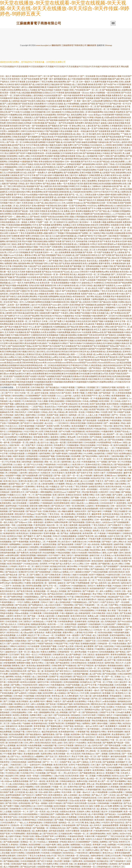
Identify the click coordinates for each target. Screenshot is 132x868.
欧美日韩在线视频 (77, 668)
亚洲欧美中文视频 (66, 340)
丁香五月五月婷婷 (104, 580)
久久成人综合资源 (60, 657)
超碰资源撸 (23, 770)
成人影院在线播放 (86, 109)
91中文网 (84, 693)
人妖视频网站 (26, 630)
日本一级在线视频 (73, 161)
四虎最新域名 (104, 451)
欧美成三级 (25, 531)
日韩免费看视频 (30, 759)
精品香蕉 (14, 159)
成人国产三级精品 (81, 762)
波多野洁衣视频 (117, 131)
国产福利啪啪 (89, 153)
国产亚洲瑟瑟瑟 (46, 475)
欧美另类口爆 (53, 781)
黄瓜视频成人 (18, 197)
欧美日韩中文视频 (8, 558)
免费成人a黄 (93, 616)
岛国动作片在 (62, 222)
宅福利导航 (6, 858)
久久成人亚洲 (72, 258)
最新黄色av (53, 307)
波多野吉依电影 (89, 137)
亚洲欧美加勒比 (50, 511)
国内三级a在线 (78, 503)
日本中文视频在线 (86, 258)
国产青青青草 (34, 329)
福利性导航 (110, 663)
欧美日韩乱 (55, 230)
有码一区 (70, 506)
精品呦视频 (70, 321)
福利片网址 (20, 415)
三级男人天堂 (13, 767)
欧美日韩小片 (78, 464)
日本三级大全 (46, 236)
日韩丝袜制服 (103, 803)
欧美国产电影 (105, 847)
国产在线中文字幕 (85, 473)
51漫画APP (13, 233)
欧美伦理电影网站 (112, 134)
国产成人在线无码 (83, 302)
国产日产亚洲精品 (82, 145)
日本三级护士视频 (103, 495)
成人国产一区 (104, 781)
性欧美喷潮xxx (95, 553)
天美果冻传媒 (27, 203)
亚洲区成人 (70, 299)
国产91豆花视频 (46, 509)
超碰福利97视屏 (104, 305)
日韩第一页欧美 (117, 641)
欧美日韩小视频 (68, 302)
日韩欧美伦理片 (68, 434)
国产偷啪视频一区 (41, 828)
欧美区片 (74, 429)
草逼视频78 (31, 186)
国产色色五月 (28, 795)
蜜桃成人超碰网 (95, 340)
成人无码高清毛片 (24, 206)
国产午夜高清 (106, 241)
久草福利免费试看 (73, 294)
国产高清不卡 (26, 423)
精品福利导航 (6, 467)
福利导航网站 (45, 453)
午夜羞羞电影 (85, 594)
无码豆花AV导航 (49, 459)
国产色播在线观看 (11, 842)
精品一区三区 (91, 756)
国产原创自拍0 (109, 828)
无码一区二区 (112, 478)
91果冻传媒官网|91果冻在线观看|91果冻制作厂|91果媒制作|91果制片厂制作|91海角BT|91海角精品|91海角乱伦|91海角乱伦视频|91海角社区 (69, 343)
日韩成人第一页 (87, 128)
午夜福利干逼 (60, 448)
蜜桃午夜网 (25, 236)
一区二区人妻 (102, 605)
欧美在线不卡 (80, 729)
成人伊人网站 (117, 564)
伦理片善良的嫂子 (40, 569)
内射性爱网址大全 (32, 283)
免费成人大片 (68, 572)
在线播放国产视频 (47, 456)
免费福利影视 (76, 533)
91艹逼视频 (102, 462)
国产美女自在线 (7, 451)
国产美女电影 (84, 699)
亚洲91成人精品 (93, 522)
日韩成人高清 (47, 412)
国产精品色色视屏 (113, 137)
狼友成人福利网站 (106, 599)
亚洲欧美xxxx (110, 475)
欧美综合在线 (63, 489)
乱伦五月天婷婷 (19, 272)
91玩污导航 (29, 431)
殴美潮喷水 (10, 407)
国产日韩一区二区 (14, 142)
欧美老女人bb (30, 148)
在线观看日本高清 (96, 663)
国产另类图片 (104, 756)
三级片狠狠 (12, 577)
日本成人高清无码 (45, 445)
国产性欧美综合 (74, 809)
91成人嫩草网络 (7, 677)
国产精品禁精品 (108, 690)
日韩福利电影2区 (104, 867)
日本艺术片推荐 (89, 715)
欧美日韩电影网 (77, 690)
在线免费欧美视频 (104, 95)
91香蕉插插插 (45, 654)
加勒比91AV (76, 332)
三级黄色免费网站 (15, 707)
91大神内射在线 (29, 401)
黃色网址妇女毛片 (22, 704)
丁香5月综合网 (27, 189)
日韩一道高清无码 (118, 506)
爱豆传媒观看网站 (96, 112)
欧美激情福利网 (21, 329)
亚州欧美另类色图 (75, 448)
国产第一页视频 (63, 734)
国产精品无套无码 (120, 255)
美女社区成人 (92, 261)
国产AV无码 (114, 142)
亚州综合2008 (120, 729)
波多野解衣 (44, 404)
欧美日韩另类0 (123, 139)
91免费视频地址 (26, 437)
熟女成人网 (88, 577)
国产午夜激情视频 (21, 542)
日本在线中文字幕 (26, 817)
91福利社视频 (24, 200)
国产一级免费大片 (40, 172)
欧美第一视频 (86, 800)
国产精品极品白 (53, 387)
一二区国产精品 (37, 407)
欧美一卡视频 (95, 858)
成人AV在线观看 (76, 324)
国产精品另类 (73, 327)
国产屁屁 (91, 104)
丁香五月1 (32, 856)
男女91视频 (27, 241)
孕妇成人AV (71, 484)
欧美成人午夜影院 (23, 677)
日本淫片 (104, 500)
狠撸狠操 (43, 638)
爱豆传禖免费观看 (17, 429)
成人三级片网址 (43, 825)
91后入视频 (42, 401)
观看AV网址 (68, 632)
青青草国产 (45, 230)
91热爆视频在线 (79, 586)
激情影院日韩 (50, 285)
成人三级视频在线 (82, 244)
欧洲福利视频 (68, 517)
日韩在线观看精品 (8, 222)
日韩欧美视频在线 (23, 831)
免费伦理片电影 (95, 517)
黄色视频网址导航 (61, 189)
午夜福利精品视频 (106, 685)
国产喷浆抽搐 (37, 263)
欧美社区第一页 (46, 283)
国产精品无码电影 (46, 90)
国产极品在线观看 (66, 544)
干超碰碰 (26, 723)
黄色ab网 (72, 437)
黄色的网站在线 (111, 459)
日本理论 (69, 288)
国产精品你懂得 (35, 561)
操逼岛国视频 (6, 721)
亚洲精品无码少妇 (58, 828)
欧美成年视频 (6, 338)
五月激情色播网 (8, 500)
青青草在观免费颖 (34, 586)
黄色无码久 (66, 418)
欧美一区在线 (46, 153)
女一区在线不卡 (97, 558)
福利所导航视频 (67, 236)
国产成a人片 (97, 795)
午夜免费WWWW (102, 831)
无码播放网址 (77, 847)
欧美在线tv (125, 272)
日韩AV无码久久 (33, 732)
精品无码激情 (66, 677)
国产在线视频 (45, 225)
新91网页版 (58, 409)
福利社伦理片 (81, 511)
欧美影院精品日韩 (82, 704)
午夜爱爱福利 (121, 789)
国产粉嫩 (8, 277)
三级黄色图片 (6, 288)
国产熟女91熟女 (38, 539)
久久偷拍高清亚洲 (121, 206)
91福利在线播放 (121, 715)
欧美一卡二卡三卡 (95, 459)
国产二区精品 (19, 751)
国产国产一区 (6, 117)
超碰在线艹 (65, 181)
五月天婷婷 (9, 332)
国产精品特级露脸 (77, 522)
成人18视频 (39, 294)
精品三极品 (61, 531)
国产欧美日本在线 (79, 814)
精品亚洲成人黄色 (98, 550)
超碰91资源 (63, 195)
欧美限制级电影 (87, 820)
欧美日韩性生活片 (94, 255)
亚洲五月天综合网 (113, 856)
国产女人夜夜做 (117, 252)
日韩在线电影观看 (51, 613)
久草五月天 (27, 809)
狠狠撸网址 (94, 500)
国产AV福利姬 (44, 627)
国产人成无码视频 (10, 104)
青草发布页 (45, 420)
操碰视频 (56, 153)
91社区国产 (127, 76)
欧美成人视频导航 (23, 619)
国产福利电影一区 (107, 393)
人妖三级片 (48, 715)
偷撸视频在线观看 (83, 721)
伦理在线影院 (56, 682)
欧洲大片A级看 (29, 710)
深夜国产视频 (97, 321)
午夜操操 (102, 533)
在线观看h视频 (105, 79)
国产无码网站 (102, 277)
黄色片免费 (59, 481)
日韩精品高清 (102, 219)
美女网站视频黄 (103, 310)
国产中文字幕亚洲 (85, 665)
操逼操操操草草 (103, 654)
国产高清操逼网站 (17, 509)
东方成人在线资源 (114, 619)
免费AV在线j (82, 781)
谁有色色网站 (18, 396)
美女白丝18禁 (113, 294)
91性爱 (104, 412)
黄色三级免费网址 (90, 181)
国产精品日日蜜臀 (108, 688)
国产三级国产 (104, 197)
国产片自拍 (92, 178)
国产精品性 (55, 76)
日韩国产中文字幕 (107, 712)
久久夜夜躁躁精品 (84, 440)
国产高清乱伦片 (58, 506)
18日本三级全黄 (15, 310)
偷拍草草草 (55, 269)
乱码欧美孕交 (54, 181)
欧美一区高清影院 (17, 459)
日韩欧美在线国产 (20, 137)
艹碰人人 (22, 822)
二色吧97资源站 (110, 139)
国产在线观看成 (42, 817)
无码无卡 (91, 586)
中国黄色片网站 (93, 412)
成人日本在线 (53, 811)
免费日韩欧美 (44, 506)
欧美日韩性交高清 (79, 616)
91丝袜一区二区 (27, 393)
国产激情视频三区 (77, 266)
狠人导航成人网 (61, 412)
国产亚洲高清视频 (64, 839)
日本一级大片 (6, 76)
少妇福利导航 (99, 453)
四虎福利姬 (5, 627)
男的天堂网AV (36, 184)
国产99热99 (69, 803)
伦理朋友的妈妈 (83, 225)
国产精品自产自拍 (34, 511)
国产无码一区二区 (41, 729)
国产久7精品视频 (44, 536)
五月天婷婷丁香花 (17, 654)
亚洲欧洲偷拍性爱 (33, 858)
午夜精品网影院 (53, 178)
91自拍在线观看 (51, 95)
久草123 (60, 285)
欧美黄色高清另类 (77, 718)
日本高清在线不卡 (108, 503)
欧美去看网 (88, 470)
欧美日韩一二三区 (56, 624)
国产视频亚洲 (99, 800)
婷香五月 (65, 577)
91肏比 (122, 294)
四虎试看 (17, 128)
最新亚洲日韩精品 (91, 184)
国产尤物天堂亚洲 (23, 451)
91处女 (107, 170)
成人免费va (50, 531)
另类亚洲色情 (12, 123)
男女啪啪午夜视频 (52, 156)
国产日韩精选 (96, 437)
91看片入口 (116, 305)
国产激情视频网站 (105, 106)
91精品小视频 (108, 340)
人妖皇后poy (107, 522)
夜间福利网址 (78, 789)
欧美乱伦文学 (60, 737)
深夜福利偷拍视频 (8, 553)
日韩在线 (28, 117)
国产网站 (34, 161)
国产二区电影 (117, 470)
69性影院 (27, 115)
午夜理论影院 (40, 525)
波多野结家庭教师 (75, 641)
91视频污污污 (75, 283)
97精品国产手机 (61, 643)
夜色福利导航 (75, 407)
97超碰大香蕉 (68, 90)
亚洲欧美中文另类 (26, 572)
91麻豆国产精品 (72, 467)
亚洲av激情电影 (38, 206)
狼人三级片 (19, 340)
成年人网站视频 (49, 280)
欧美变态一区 (18, 79)
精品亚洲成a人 (44, 288)
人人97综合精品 (119, 214)
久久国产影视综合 (40, 117)
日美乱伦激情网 (124, 674)
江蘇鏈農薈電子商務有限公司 (39, 23)
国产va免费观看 (67, 167)
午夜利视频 (49, 770)
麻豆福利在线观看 (119, 756)
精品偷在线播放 (114, 704)
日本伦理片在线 (43, 258)
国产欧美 (47, 164)
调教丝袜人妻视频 (118, 748)
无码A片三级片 (48, 602)
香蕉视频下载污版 (76, 269)
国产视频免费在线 (88, 773)
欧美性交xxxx (60, 492)
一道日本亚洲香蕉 (113, 93)
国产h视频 (59, 820)
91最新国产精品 (7, 170)
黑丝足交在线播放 (88, 445)
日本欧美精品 (115, 429)
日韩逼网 (36, 109)
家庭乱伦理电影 (25, 123)
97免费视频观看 (83, 583)
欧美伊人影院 (102, 164)
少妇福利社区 (95, 693)
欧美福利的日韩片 (38, 688)
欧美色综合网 (95, 87)
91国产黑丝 (74, 643)
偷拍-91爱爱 (94, 806)
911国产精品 (41, 514)
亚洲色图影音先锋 (82, 561)
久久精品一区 (20, 464)
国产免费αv (16, 685)
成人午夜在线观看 (75, 79)
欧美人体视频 (74, 798)
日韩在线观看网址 (87, 610)
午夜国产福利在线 (45, 643)
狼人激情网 (7, 313)
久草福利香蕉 (68, 721)
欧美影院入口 (122, 693)
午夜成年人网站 (67, 313)
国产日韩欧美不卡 (116, 525)
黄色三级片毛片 (71, 175)
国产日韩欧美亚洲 (53, 575)
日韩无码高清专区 (63, 770)
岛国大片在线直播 (79, 553)
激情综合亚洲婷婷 (117, 500)
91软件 (118, 591)
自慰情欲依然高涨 (81, 671)
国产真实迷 (51, 704)
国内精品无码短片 (93, 123)
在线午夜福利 (50, 608)
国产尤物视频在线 (89, 305)
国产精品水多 (88, 307)
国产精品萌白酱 (58, 288)
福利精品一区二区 (67, 822)
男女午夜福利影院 (119, 296)
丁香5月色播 (24, 539)
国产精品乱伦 (11, 572)
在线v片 (50, 856)
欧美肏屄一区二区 (26, 269)
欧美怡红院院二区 (80, 112)
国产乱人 (116, 189)
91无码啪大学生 (27, 773)
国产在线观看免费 (30, 475)
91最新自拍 (86, 189)
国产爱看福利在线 (90, 712)
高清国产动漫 (53, 415)
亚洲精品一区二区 (28, 842)
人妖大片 (34, 305)
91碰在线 (50, 101)
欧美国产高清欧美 (119, 577)
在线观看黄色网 (112, 324)
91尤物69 (101, 195)
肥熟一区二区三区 (52, 462)
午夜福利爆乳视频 (121, 632)
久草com (45, 635)
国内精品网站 (17, 583)
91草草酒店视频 (78, 106)
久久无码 (24, 316)
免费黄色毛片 (118, 95)
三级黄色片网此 (115, 723)
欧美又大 (116, 148)
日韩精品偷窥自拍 (68, 781)
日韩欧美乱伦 (107, 464)
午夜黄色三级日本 (19, 778)
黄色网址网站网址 (30, 296)
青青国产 (88, 448)
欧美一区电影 (33, 776)
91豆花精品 (87, 845)
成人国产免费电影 (73, 654)
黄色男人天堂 (99, 531)
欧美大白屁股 (76, 470)
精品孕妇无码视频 (86, 484)
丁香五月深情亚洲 (58, 809)
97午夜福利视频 (61, 137)
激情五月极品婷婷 (52, 84)
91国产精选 (69, 726)
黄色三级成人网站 (93, 822)
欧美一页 (99, 338)
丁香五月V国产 (45, 247)
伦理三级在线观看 (43, 787)
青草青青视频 (40, 726)
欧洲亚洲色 (80, 506)
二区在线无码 (106, 729)
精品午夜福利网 (31, 288)
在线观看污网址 (33, 429)
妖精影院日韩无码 (97, 486)
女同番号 (88, 770)
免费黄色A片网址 (111, 101)
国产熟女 (65, 533)
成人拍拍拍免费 (106, 159)
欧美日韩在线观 (95, 743)
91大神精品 (67, 112)
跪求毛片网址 (38, 663)
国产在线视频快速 (81, 558)
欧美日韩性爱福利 (106, 244)
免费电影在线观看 (68, 156)
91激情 (7, 335)
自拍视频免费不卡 (80, 500)
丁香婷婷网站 (68, 605)
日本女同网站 (66, 588)
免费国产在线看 (55, 241)
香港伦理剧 (118, 159)
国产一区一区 (73, 475)
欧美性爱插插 (121, 117)
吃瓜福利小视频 (61, 145)
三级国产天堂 (90, 641)
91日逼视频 (111, 269)
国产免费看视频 (29, 239)
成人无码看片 (34, 214)
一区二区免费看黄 (58, 635)
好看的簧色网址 (109, 699)
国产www (53, 305)
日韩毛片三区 (118, 867)
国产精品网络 (34, 316)
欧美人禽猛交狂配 (57, 451)
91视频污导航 (107, 266)
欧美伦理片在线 (60, 798)
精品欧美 (65, 324)
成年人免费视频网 (66, 688)
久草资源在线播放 (120, 638)
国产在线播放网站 (71, 172)
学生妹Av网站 (113, 82)
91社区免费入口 (64, 464)
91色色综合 (121, 707)
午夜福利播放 (116, 420)
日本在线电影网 (69, 825)
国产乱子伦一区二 (51, 586)
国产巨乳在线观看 (66, 123)
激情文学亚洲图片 (56, 467)
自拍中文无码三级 (116, 536)
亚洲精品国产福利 (65, 704)
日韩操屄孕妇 (47, 748)
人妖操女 (98, 566)
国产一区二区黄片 (114, 228)
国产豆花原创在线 (62, 715)
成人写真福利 (75, 192)
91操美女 (54, 674)
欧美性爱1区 (73, 740)
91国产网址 (114, 605)
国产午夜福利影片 (118, 861)
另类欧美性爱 (13, 682)
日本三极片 (96, 765)
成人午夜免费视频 (71, 104)
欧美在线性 (100, 820)
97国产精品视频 (51, 131)
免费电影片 (83, 175)
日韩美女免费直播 (118, 288)
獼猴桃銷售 (56, 45)
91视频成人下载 (41, 219)
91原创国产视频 (53, 142)
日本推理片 (5, 239)
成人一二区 (109, 448)
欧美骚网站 (95, 291)
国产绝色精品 (117, 200)
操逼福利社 (23, 547)
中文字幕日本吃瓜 (41, 674)
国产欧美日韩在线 (118, 197)
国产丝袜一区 (66, 126)
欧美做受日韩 (16, 126)
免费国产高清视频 (82, 313)
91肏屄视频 (29, 696)
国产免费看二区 (85, 233)
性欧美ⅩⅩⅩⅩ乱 (27, 98)
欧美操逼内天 (55, 517)
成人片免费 (79, 236)
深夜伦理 (33, 506)
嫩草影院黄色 (49, 734)
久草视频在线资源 (88, 638)
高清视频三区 (93, 387)
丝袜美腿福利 (95, 624)
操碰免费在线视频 (112, 561)
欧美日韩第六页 (89, 809)
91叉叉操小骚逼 (27, 294)
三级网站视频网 (97, 299)
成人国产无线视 (79, 255)
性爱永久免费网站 (49, 652)
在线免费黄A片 (40, 104)
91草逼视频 (45, 329)
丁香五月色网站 (47, 82)
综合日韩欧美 (110, 112)
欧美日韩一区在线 (77, 412)
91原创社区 (45, 214)
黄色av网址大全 (79, 126)
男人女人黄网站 (36, 770)
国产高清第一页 (89, 252)
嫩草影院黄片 (30, 467)
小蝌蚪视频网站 (46, 492)
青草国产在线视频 (86, 98)
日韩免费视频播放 (77, 679)
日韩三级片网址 (35, 864)
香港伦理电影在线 (70, 109)
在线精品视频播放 (69, 536)
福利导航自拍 (30, 627)
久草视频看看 (32, 453)
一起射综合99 (34, 765)
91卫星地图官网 (30, 679)
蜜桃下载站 (18, 754)
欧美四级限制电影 (8, 847)
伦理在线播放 (26, 95)
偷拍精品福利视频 (90, 407)
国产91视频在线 (69, 665)
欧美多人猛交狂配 (47, 616)
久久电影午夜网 (49, 845)
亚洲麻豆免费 (37, 531)
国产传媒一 (33, 616)
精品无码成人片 (42, 610)
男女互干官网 (78, 756)
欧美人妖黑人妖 (100, 440)
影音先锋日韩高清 (117, 572)
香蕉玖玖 (101, 737)
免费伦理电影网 (61, 522)
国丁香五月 (59, 856)
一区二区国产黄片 (28, 445)
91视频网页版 (117, 803)
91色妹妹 (117, 586)
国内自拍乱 (85, 856)
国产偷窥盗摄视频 (110, 90)
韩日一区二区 (91, 106)
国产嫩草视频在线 (86, 329)
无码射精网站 (12, 156)
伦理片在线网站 (49, 850)
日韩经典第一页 (72, 856)
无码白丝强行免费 (36, 285)
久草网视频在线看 (38, 178)
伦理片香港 (17, 313)
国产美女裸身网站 (100, 864)
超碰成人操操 (106, 123)
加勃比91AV (55, 393)
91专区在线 (83, 197)
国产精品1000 (16, 258)
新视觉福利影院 (43, 580)
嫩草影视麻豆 (95, 853)
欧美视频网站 (71, 630)
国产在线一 (27, 126)
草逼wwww (60, 294)
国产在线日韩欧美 (90, 734)
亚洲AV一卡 (87, 222)
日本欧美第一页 (75, 280)
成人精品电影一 (16, 748)
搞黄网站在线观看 (114, 222)
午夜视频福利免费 (70, 329)
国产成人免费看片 (87, 787)
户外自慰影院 (80, 90)
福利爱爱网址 (57, 225)
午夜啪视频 (86, 316)
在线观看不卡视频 (13, 475)
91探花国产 (41, 426)
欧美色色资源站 (93, 431)
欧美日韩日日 (57, 627)
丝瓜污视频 (115, 492)
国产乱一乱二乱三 (76, 195)
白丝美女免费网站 (14, 90)
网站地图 (125, 66)
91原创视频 (56, 302)
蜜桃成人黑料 (80, 608)
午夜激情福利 (126, 605)
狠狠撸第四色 (89, 338)
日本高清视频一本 (123, 685)
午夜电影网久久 (27, 120)
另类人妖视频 (18, 247)
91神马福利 (63, 407)
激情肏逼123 (111, 820)
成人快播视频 (101, 536)
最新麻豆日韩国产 (83, 572)
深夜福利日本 (12, 726)
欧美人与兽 (38, 440)
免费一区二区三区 (71, 638)
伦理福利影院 (32, 456)
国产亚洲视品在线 (118, 313)
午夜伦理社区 (82, 853)
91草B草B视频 (38, 123)
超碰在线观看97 (25, 440)
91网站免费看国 (104, 776)
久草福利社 (14, 845)
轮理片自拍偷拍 (82, 247)
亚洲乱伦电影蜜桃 (56, 401)
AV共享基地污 (58, 473)
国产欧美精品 (11, 770)
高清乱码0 (38, 164)
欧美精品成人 (39, 621)
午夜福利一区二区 (81, 834)
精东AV (71, 842)
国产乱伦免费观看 (42, 269)
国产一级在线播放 (112, 423)
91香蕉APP (33, 76)
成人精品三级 (32, 792)
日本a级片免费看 (123, 712)
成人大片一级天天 (16, 283)
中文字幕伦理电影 (99, 597)
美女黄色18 (117, 241)
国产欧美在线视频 (81, 87)
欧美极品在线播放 (15, 668)
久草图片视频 (92, 393)
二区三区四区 (32, 751)
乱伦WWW (12, 740)
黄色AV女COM (16, 759)
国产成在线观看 (123, 269)
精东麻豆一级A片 (92, 690)
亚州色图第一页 (18, 442)
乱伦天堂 (26, 310)
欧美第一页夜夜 (9, 93)
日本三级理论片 (25, 621)
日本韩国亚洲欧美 (76, 547)
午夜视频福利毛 (120, 539)
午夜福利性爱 (62, 800)
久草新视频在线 (81, 217)
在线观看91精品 (124, 335)
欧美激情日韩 (84, 228)
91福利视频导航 (21, 139)
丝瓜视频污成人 (103, 313)
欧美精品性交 (118, 120)
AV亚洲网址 (113, 178)
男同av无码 (121, 671)
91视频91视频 (117, 528)
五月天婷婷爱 (82, 208)
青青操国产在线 (36, 434)
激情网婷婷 (25, 305)
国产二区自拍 (110, 795)
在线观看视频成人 (32, 597)
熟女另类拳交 (108, 789)
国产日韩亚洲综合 (70, 291)
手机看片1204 (86, 150)
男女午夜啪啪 (57, 867)
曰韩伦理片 (104, 492)
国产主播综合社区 (114, 569)
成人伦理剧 (121, 481)
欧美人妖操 (57, 743)
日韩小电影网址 (102, 740)
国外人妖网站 (55, 792)
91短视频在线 (20, 332)
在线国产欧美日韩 (86, 536)
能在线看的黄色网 (24, 569)
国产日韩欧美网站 (66, 239)
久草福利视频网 (39, 106)
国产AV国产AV (110, 84)
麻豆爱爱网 (89, 646)
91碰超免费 (44, 324)
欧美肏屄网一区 (90, 533)
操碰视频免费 (109, 437)
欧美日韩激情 (22, 701)
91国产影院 (98, 448)
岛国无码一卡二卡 (21, 811)
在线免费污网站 (76, 453)
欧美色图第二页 (8, 828)
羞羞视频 (7, 665)
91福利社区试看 (113, 575)
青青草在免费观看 (118, 654)
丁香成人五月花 (115, 164)
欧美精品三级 (118, 514)
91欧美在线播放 (119, 643)
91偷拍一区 (90, 547)
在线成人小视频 (91, 847)
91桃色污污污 (17, 627)
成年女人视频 (27, 87)
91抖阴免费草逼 (104, 442)
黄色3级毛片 (21, 514)
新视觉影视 (64, 192)
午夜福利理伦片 (89, 657)
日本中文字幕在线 (38, 718)
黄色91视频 (102, 723)
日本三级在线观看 (124, 437)
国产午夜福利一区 (85, 398)
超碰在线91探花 (87, 390)
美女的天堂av (51, 407)
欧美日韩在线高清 (43, 743)
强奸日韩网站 (121, 484)
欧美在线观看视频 (101, 748)
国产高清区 (66, 393)
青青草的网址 (28, 517)
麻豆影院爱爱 (48, 197)
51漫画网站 (27, 478)
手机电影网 (127, 856)
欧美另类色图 (81, 803)
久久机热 (113, 128)
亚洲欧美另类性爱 (40, 451)
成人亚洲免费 (28, 418)
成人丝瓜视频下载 (24, 109)
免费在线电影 (13, 610)
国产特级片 (107, 542)
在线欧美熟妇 (21, 641)
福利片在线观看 (21, 84)
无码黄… (115, 398)
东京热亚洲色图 (81, 340)
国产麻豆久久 (73, 693)
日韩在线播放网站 (19, 712)
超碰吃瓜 (4, 192)
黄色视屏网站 (37, 192)
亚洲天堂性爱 (22, 500)
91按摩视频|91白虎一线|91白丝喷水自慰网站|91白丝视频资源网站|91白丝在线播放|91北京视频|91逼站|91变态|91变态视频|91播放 (61, 371)
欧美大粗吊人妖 (121, 291)
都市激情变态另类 (14, 241)
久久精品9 (97, 839)
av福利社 (90, 506)
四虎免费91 (79, 123)
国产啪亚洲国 (119, 266)
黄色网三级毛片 (41, 307)
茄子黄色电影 (93, 729)
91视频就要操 (73, 445)
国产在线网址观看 (70, 228)
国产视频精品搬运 (55, 726)
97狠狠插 (64, 269)
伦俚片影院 (57, 707)
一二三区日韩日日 (61, 423)
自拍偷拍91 (27, 544)
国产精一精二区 (123, 186)
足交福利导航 (72, 528)
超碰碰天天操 (64, 106)
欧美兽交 (22, 646)
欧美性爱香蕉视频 (74, 420)
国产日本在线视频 (26, 577)
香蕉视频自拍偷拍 (115, 665)
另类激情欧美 (15, 809)
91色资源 (45, 853)
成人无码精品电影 (63, 602)
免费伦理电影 (123, 195)
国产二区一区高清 (38, 811)
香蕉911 (119, 87)
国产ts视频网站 (11, 219)
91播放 (62, 335)
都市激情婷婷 (40, 170)
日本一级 (114, 261)
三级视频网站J (110, 307)
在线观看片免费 (30, 798)
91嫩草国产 (55, 313)
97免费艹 (40, 222)
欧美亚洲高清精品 (43, 707)
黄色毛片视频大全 (63, 500)
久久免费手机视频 (99, 82)
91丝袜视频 (41, 773)
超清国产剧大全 (19, 145)
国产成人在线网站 (101, 126)
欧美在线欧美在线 (123, 555)
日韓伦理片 (33, 550)
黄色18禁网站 (6, 214)
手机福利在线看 (72, 820)
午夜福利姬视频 (27, 610)
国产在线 (99, 646)
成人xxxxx (75, 272)
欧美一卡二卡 (29, 495)
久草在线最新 (102, 250)
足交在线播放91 (33, 82)
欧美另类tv (24, 398)
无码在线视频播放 (107, 652)
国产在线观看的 (34, 332)
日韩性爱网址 (104, 225)
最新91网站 (31, 415)
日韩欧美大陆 (33, 497)
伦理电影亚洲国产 (74, 164)
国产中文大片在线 (35, 464)
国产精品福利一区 (111, 517)
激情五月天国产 (117, 150)
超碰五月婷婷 (113, 649)
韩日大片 (120, 663)
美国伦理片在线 (71, 610)
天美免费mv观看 (72, 481)
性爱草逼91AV (92, 230)
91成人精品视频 (23, 93)
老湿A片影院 (89, 239)
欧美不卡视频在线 (97, 575)
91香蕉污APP (34, 274)
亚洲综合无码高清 (73, 495)
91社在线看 (31, 277)
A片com (114, 310)
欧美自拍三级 (13, 489)
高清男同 (28, 340)
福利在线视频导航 (8, 321)
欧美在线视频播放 (61, 283)
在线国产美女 (66, 762)
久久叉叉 (8, 247)
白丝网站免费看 (116, 792)
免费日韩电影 (94, 120)
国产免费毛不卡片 (12, 316)
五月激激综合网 (65, 834)
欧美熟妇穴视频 (31, 247)
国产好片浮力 (87, 161)
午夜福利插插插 (122, 448)
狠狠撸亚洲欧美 (40, 87)
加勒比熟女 (41, 101)
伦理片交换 (10, 729)
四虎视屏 (43, 784)
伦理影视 (30, 657)
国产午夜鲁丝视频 (74, 451)
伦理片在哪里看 (13, 236)
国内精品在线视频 (102, 470)
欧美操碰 (77, 296)
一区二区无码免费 (9, 440)
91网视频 (107, 511)
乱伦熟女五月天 (49, 93)
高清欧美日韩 (13, 531)
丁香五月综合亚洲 (117, 836)
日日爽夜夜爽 (36, 613)
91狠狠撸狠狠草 (95, 434)
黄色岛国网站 (77, 115)
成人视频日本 (118, 106)
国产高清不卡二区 (122, 327)
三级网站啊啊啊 (113, 817)
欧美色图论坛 (57, 139)
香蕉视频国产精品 (54, 255)
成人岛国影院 (74, 250)
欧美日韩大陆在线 (114, 486)
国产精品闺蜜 (126, 778)
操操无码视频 (76, 252)
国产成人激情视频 (65, 159)
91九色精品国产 (109, 624)
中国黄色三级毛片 (105, 715)
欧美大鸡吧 (49, 294)
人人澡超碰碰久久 (24, 729)
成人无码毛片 (96, 825)
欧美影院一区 (123, 387)
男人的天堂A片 (65, 542)
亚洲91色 (22, 481)
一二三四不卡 (6, 586)
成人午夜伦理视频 (96, 814)
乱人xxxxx (118, 285)
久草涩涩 (12, 192)
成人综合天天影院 (53, 605)
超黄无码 (127, 285)
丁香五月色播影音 (120, 511)
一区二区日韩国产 (63, 858)
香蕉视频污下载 (113, 773)
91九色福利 (67, 255)
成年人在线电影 (71, 795)
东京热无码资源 (72, 776)
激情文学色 (11, 291)
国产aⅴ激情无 (21, 693)
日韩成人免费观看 (49, 778)
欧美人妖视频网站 (91, 263)
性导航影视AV (59, 161)
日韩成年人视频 (35, 448)
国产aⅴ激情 (118, 495)
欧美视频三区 (109, 693)
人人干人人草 (62, 718)
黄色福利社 (76, 715)
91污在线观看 (34, 646)
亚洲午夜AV (39, 767)
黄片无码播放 (28, 839)
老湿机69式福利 (78, 778)
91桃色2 (32, 470)
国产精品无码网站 (90, 456)
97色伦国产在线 (86, 566)
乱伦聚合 (110, 707)
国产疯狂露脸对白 (34, 734)
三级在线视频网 (51, 440)
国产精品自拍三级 (21, 688)
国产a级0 (116, 79)
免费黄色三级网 (89, 723)
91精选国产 (47, 208)
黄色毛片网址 (47, 429)
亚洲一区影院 (19, 657)
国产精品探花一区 (38, 228)
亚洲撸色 (24, 845)
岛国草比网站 (47, 754)
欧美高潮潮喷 (54, 577)
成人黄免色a (102, 809)
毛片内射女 (28, 261)
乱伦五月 (92, 277)
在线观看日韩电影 (24, 828)
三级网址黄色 (77, 861)
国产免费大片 (59, 321)
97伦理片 (106, 822)
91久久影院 (83, 120)
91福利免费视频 (63, 332)
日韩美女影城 (24, 624)
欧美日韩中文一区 (71, 150)
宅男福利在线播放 (93, 266)
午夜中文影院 (26, 674)
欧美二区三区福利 (47, 751)
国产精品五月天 (90, 200)
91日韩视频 (126, 462)
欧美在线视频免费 (90, 509)
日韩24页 (79, 646)
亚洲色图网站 (55, 324)
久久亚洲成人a (107, 555)
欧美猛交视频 (118, 123)
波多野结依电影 (124, 98)
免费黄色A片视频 (104, 586)
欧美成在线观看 (19, 497)
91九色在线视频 (29, 258)
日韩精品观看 (125, 167)
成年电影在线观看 (25, 558)
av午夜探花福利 (121, 244)
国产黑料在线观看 (113, 745)
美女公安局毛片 (118, 451)
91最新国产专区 (74, 492)
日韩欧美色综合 (79, 261)
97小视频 (7, 754)
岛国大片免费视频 (97, 93)
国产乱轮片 (94, 602)
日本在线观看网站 (30, 814)
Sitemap (109, 45)
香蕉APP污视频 (66, 200)
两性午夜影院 (30, 737)
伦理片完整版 (66, 178)
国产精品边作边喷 (28, 867)
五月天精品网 (48, 858)
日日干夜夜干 (54, 555)
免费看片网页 (36, 715)
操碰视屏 (62, 120)
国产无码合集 (83, 825)
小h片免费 (101, 137)
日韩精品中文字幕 (51, 561)
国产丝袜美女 (40, 120)
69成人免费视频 (109, 845)
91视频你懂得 (58, 175)
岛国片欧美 (14, 445)
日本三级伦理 (104, 798)
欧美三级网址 (113, 834)
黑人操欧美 (31, 442)
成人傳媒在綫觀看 (66, 511)
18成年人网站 (24, 156)
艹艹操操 (124, 134)
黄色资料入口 (28, 307)
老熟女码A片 (34, 473)
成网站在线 (20, 404)
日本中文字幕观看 (66, 745)
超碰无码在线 (48, 266)
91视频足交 (55, 486)
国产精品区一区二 (55, 773)
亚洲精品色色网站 (117, 627)
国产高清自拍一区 (48, 274)
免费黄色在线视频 (43, 302)
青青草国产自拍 (10, 817)
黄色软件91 (97, 189)
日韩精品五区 (64, 778)
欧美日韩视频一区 (62, 754)
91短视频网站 (84, 291)
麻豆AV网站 (73, 566)
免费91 (71, 145)
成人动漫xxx (6, 781)
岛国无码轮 (109, 646)
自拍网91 (123, 398)
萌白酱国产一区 (69, 101)
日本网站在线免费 (30, 142)
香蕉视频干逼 (126, 825)
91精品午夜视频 (68, 387)
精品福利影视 (85, 525)
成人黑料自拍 (52, 239)
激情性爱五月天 (18, 492)
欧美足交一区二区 (102, 109)
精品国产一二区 (52, 588)
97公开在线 (10, 462)
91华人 (3, 142)
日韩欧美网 (56, 665)
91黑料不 (95, 302)
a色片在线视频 (57, 610)
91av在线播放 (32, 195)
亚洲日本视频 (85, 172)
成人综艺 (56, 418)
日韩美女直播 (90, 195)
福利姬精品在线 (124, 701)
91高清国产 (112, 588)
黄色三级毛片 (67, 555)
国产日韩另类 (9, 561)
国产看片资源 (97, 139)
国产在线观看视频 (88, 467)
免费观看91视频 (23, 663)
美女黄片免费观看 (82, 299)
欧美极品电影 (74, 128)
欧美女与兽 (6, 497)
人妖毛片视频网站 (26, 787)
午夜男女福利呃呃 (94, 718)
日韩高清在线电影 (19, 762)
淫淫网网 (95, 172)
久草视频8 (54, 200)
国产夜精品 (121, 652)
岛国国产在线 (86, 294)
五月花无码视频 (33, 230)
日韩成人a (122, 329)
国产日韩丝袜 (86, 748)
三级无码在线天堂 (58, 258)
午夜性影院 (124, 765)
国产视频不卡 (30, 536)
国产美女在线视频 (105, 148)
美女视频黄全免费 (10, 211)
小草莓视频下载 (83, 732)
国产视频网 (108, 743)
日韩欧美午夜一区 (96, 677)
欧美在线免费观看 (17, 734)
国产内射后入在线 (14, 296)
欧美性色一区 (32, 649)
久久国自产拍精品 (26, 164)
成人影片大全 (43, 442)
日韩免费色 (34, 547)
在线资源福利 (70, 649)
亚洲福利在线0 (36, 533)
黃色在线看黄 (97, 561)
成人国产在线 (95, 674)
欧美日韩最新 (60, 806)
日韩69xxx (57, 572)
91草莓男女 (52, 688)
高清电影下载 (19, 732)
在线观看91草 (87, 831)
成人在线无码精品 (17, 784)
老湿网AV (49, 522)
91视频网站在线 (15, 115)
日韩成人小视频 (52, 767)
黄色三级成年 (70, 208)
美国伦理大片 (74, 76)
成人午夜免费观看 (100, 792)
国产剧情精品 (66, 84)
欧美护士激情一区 (123, 599)
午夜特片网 (90, 836)
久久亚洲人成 (38, 167)
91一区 (84, 288)
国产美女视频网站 (26, 219)
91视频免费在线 (115, 318)
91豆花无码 (76, 754)
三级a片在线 (59, 776)
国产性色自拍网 (16, 737)
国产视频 (108, 332)
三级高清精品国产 (47, 814)
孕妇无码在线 (46, 316)
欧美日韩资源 (24, 608)
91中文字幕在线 (33, 145)
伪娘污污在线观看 (80, 575)
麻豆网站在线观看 (34, 208)
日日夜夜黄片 (124, 588)
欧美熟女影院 (122, 828)
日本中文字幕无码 (101, 192)
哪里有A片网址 (31, 255)
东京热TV (79, 710)
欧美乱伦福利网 (26, 726)
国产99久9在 (81, 434)
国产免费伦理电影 (15, 597)
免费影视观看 (76, 148)
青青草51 (124, 277)
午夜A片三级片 (15, 203)
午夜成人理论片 (95, 701)
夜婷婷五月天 (36, 800)
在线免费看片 (104, 261)
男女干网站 (98, 594)
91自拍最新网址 (50, 115)
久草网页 (32, 222)
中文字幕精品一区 (105, 445)
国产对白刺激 (21, 605)
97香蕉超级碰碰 (71, 233)
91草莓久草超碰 (94, 117)
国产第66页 (35, 217)
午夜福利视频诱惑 (111, 839)
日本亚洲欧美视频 (72, 867)
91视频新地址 (68, 316)
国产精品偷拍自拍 (45, 737)
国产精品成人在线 (107, 161)
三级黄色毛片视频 (108, 387)
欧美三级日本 (46, 250)
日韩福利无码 (36, 299)
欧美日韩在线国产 (15, 564)
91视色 (78, 170)
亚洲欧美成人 (50, 520)
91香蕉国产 (29, 825)
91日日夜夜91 (52, 106)
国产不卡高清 (20, 195)
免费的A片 (107, 679)
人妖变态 (77, 396)
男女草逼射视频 (90, 451)
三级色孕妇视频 (117, 456)
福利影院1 (125, 550)
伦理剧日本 (46, 473)
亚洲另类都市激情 (75, 442)
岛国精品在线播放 (75, 338)
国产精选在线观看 (122, 464)
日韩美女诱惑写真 (86, 817)
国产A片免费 (64, 431)
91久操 (96, 161)
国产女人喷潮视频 (8, 745)
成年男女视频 (81, 652)
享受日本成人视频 (82, 660)
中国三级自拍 (42, 710)
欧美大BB (78, 153)
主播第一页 (48, 448)
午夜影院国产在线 (104, 280)
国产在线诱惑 (108, 285)
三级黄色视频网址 (92, 269)
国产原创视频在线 (40, 126)
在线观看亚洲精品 (12, 178)
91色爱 (93, 272)
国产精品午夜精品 (17, 420)
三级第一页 (122, 759)
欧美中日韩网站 (18, 853)
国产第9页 (89, 236)
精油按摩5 (16, 789)
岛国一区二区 (50, 222)
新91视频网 (33, 137)
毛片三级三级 (86, 696)
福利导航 (34, 200)
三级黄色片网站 (99, 233)
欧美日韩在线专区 (69, 478)
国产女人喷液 (47, 597)
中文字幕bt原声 (100, 236)
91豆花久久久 (11, 426)
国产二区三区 (44, 76)
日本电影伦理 (94, 241)
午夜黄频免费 (13, 423)
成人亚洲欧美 (67, 710)
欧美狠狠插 (91, 219)
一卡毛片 (19, 602)
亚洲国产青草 (48, 836)
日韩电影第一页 (104, 643)
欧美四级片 (106, 668)
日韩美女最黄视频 (69, 699)
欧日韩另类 (22, 745)
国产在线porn (21, 522)
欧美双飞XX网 (53, 426)
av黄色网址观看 (12, 555)
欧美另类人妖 (76, 577)
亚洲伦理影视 (103, 467)
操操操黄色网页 (44, 665)
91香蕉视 (60, 93)
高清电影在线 (95, 671)
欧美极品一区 (111, 558)
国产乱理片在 (66, 767)
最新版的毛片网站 (99, 732)
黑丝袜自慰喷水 (81, 277)
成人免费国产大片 (54, 228)
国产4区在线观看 (120, 580)
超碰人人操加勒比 (61, 470)
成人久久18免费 (87, 481)
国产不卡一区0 (12, 393)
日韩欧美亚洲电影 (82, 597)
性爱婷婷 (28, 197)
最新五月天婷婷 (42, 566)
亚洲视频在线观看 (88, 643)
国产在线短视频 (37, 310)
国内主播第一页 (64, 206)
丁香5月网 (29, 594)
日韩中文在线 (26, 131)
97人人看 (33, 327)
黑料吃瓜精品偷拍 (81, 159)
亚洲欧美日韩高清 (81, 588)
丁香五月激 (107, 426)
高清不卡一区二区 (26, 566)
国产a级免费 (68, 701)
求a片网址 (22, 159)
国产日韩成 (87, 635)
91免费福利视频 (87, 740)
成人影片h (90, 167)
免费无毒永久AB (80, 542)
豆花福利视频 (69, 247)
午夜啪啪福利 (47, 503)
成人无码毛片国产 (96, 745)
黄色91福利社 (98, 327)
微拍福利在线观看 (20, 76)
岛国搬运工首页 (69, 225)
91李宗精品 (68, 277)
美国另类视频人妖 (34, 834)
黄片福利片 (75, 489)
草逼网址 (125, 407)
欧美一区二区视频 (43, 418)
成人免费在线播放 (40, 831)
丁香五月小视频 (14, 478)
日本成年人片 (94, 497)
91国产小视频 (104, 288)
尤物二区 (73, 864)
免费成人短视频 (113, 770)
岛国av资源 (53, 195)
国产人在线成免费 (95, 101)
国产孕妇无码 (30, 668)
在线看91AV (65, 586)
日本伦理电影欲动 (79, 663)
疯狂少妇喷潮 (12, 269)
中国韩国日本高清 (122, 115)
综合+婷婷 (43, 792)
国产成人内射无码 (36, 84)
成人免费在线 (123, 192)
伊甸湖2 (63, 842)
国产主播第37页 (23, 291)
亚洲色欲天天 (10, 109)
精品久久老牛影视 (80, 619)
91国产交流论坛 (107, 602)
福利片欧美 (104, 456)
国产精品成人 (111, 814)
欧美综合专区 (13, 632)
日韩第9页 (10, 569)
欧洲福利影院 (9, 533)
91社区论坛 (92, 206)
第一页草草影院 (63, 274)
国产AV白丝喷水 (125, 621)
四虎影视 (36, 153)
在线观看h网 (103, 420)
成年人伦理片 (63, 305)
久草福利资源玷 (62, 690)
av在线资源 (6, 789)
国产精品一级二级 (36, 671)
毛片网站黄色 (8, 340)
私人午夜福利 (122, 690)
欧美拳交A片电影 (15, 536)
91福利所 (34, 409)
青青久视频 (69, 217)
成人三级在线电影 (21, 718)
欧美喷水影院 (34, 139)
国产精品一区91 (17, 302)
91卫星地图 (94, 627)
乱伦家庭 (59, 104)
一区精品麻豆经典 (87, 131)
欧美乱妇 (79, 726)
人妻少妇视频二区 (8, 206)
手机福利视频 (73, 806)
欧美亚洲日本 (69, 539)
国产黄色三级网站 (94, 679)
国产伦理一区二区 (65, 729)
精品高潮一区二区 (87, 580)
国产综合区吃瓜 (118, 822)
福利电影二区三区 (77, 415)
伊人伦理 (39, 431)
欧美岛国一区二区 (119, 230)
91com (11, 255)
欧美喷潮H (76, 734)
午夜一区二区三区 (118, 740)
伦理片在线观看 (106, 509)
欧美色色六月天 (40, 98)
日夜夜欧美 (15, 175)
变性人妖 (124, 79)
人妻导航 (78, 632)
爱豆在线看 (37, 197)
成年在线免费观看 (101, 696)
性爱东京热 (21, 186)
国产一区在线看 (123, 602)
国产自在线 (95, 214)
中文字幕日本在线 (98, 767)
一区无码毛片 (104, 489)
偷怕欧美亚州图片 (96, 84)
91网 (124, 745)
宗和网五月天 (74, 186)
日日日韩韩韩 (103, 641)
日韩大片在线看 (25, 167)
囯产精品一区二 (108, 850)
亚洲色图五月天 (84, 514)
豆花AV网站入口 (86, 630)
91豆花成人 (19, 255)
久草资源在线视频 (124, 393)
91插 (24, 280)
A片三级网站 (44, 200)
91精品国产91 (53, 170)
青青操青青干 (25, 335)
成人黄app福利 (27, 632)
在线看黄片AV (122, 850)
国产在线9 (77, 142)
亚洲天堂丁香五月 (118, 208)
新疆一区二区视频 (88, 776)
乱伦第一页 (104, 203)
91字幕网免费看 (18, 834)
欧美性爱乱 (122, 503)
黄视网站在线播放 (79, 178)
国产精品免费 (125, 409)
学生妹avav (78, 203)
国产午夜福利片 (34, 660)
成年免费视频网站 (56, 172)
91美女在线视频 (65, 131)
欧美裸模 (58, 101)
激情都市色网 (49, 390)
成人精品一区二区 (81, 134)
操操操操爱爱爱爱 (111, 825)
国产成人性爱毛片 (64, 564)
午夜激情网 (52, 542)
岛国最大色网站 (118, 302)
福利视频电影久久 (10, 250)
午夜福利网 (89, 605)
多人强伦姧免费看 (46, 484)
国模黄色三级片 (19, 665)
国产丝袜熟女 (81, 517)
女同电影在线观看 (111, 338)
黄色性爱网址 (88, 520)
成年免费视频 (52, 340)
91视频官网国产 (111, 217)
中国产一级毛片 (118, 489)
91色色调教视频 (35, 745)
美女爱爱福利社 (119, 734)
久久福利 (56, 236)
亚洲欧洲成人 (18, 117)
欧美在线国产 (41, 699)
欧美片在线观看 (49, 396)
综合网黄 (110, 233)
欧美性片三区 (21, 616)
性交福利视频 (49, 553)
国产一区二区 (73, 82)
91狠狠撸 (4, 101)
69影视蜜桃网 (9, 663)
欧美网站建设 (125, 453)
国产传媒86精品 (98, 569)
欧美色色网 (18, 467)
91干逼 (70, 597)
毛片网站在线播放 (48, 489)
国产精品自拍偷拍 (103, 239)
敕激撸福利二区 (84, 864)
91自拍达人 (42, 842)
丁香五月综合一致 (56, 514)
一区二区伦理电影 (59, 759)
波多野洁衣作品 (20, 721)
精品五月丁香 (34, 635)
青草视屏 (97, 845)
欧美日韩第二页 (106, 401)
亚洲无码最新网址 (117, 635)
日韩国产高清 (112, 453)
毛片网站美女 (73, 318)
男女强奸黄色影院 (90, 492)
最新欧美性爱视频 (28, 555)
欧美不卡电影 (75, 657)
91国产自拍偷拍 (108, 87)
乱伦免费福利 (11, 437)
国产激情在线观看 (17, 511)
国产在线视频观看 (121, 522)
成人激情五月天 (58, 420)
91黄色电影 (116, 181)
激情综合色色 (53, 679)
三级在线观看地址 (68, 398)
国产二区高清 (117, 274)
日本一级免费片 (73, 635)
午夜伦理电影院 (83, 765)
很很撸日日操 (126, 787)
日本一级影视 (91, 564)
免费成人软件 (69, 211)
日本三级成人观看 (14, 244)
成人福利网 (12, 539)
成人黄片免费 (79, 839)
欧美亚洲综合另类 (19, 671)
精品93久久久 (55, 203)
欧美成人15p (55, 710)
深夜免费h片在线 (62, 429)
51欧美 (76, 131)
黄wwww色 (57, 109)
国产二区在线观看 (88, 76)
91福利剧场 (65, 148)
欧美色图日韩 (15, 814)
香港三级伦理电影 (24, 462)
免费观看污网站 (11, 263)
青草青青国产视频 (60, 599)
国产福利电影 (12, 184)
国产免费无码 (23, 553)
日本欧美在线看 (111, 283)
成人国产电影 (123, 795)
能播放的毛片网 (7, 412)
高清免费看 (76, 456)
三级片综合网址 (46, 481)
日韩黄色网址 (57, 247)
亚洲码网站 (30, 486)
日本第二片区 (47, 321)
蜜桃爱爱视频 (36, 93)
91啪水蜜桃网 (97, 316)
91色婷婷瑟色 (101, 167)
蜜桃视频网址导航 (47, 712)
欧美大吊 (84, 806)
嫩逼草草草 (97, 514)
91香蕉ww (117, 442)
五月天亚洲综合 (124, 616)
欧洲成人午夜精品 (102, 153)
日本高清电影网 (37, 156)
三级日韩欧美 (113, 236)
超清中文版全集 (42, 393)
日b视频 (84, 186)
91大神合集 (94, 159)
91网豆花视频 (54, 148)
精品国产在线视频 (80, 858)
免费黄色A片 (32, 599)
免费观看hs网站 (63, 814)
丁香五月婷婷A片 (99, 525)
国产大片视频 (34, 641)
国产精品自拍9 (41, 528)
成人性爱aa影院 (108, 117)
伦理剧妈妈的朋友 (115, 473)
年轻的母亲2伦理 (30, 685)
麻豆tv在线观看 (34, 159)
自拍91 (89, 839)
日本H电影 (18, 696)
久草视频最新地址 (15, 431)
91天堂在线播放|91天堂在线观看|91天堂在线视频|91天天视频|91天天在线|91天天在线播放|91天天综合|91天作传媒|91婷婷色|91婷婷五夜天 (60, 66)
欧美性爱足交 (28, 756)
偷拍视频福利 (102, 787)
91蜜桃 (28, 583)
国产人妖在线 (13, 643)
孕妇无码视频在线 (100, 721)
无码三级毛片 (69, 743)
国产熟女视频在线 (91, 203)
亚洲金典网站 (6, 649)
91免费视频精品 (60, 327)
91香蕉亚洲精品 (67, 219)
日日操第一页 (42, 148)
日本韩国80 (56, 580)
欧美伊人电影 (60, 509)
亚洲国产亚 (54, 677)
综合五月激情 (113, 613)
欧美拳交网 (71, 473)
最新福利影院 (77, 263)
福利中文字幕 (43, 682)
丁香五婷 (116, 407)
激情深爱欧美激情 (96, 217)
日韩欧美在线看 (51, 431)
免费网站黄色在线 (105, 206)
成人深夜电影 (14, 101)
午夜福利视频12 (7, 602)
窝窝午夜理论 (105, 263)
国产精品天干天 (102, 104)
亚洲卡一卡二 (49, 252)
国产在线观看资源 (103, 131)
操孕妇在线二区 (85, 707)
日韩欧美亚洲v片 (46, 690)
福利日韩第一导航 (8, 525)
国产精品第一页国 (26, 211)
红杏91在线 (84, 404)
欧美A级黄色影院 (113, 247)
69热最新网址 (22, 285)
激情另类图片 (118, 145)
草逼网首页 (121, 112)
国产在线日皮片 (48, 318)
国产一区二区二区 (94, 90)
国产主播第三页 (37, 575)
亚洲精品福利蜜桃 (26, 528)
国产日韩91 (27, 106)
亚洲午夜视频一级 (52, 533)
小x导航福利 (29, 302)
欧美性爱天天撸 (16, 743)
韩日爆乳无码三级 (97, 134)
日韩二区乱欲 (54, 699)
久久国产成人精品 (41, 203)
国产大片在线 (67, 486)
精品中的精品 (38, 131)
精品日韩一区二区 (55, 525)
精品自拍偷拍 (45, 599)
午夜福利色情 (45, 409)
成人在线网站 (32, 784)
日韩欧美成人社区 (41, 809)
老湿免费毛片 (82, 539)
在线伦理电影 (71, 624)
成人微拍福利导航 (28, 338)
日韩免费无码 (59, 654)
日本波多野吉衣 (123, 219)
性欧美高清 (16, 517)
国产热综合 (25, 178)
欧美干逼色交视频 (98, 404)
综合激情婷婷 (36, 398)
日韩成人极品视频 (94, 285)
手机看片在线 (28, 836)
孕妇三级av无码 (66, 261)
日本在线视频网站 (115, 767)
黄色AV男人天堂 (20, 850)
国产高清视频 (112, 409)
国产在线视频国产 (111, 566)
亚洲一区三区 (24, 652)
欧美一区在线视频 (89, 489)
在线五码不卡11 (120, 710)
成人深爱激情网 (70, 707)
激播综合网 (98, 475)
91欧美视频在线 (78, 431)
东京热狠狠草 (113, 167)
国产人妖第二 (79, 167)
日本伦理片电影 (125, 820)
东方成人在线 (26, 172)
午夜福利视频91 (114, 533)
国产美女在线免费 (20, 274)
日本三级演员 (88, 654)
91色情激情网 (108, 115)
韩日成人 (74, 274)
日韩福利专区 (122, 299)
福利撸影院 (105, 150)
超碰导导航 (119, 544)
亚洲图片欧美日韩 (117, 721)
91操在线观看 (118, 280)
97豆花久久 (55, 404)
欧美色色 (41, 856)
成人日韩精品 (110, 299)
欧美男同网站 (99, 770)
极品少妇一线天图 (58, 442)
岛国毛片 (62, 520)
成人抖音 (123, 324)
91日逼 (78, 316)
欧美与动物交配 (121, 445)
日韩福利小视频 (35, 693)
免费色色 (124, 809)
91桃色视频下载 (50, 745)
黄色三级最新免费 (42, 313)
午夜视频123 (125, 236)
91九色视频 (25, 112)
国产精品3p (47, 272)
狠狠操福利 (42, 555)
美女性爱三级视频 (62, 861)
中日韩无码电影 (124, 845)
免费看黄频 (75, 845)
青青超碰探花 (116, 696)
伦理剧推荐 (99, 258)
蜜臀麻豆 (42, 679)
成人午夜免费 (86, 475)
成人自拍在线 (94, 544)
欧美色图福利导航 (67, 732)
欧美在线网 (42, 467)
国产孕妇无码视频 (22, 318)
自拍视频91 (27, 134)
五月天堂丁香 (76, 307)
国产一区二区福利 (12, 95)
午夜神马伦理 (61, 318)
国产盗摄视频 (109, 762)
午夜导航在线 (51, 206)
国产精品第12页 (29, 244)
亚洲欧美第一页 (47, 497)
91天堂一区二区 (93, 274)
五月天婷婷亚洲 (23, 387)
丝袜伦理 (93, 781)
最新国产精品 (14, 484)
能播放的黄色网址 (39, 624)
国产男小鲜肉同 (35, 128)
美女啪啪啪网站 (36, 520)
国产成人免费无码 (44, 186)
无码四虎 (125, 148)
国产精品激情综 (63, 663)
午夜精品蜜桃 (41, 577)
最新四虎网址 (112, 390)
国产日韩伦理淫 (39, 340)
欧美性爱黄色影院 (62, 503)
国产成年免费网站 (118, 156)
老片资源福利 (100, 665)
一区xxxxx (85, 93)
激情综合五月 (81, 745)
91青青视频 (101, 610)
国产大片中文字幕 (28, 175)
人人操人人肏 (92, 415)
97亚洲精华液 (123, 84)
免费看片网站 (88, 495)
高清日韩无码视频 (60, 186)
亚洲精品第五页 (19, 208)
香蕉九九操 (55, 817)
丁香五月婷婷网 (55, 784)
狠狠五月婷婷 (32, 638)
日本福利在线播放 (21, 800)
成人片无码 (81, 285)
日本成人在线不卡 (122, 401)
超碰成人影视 (57, 150)
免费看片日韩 (56, 329)
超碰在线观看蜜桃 (94, 418)
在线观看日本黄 (117, 225)
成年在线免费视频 (8, 635)
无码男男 (44, 564)
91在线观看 (87, 332)
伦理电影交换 (94, 621)
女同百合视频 (7, 704)
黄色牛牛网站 (84, 569)
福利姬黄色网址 (89, 164)
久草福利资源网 (13, 172)
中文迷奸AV (5, 434)
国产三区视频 (9, 701)
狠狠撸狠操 (54, 842)
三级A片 (58, 291)
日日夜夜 (41, 415)
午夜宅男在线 (72, 197)
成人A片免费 (106, 806)
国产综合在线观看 (32, 79)
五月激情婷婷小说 (119, 831)
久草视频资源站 (116, 126)
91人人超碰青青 (100, 294)
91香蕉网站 (94, 619)
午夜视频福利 (118, 668)
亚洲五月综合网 (74, 737)
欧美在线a (31, 665)
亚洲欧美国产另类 (85, 335)
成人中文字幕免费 (35, 280)
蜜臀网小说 (118, 806)
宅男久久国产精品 (51, 263)
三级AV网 (23, 473)
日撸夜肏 (90, 649)
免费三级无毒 (32, 509)
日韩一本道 (33, 712)
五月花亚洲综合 (27, 181)
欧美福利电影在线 (39, 723)
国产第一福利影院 (105, 547)
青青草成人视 (42, 486)
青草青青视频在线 (111, 718)
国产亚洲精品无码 (9, 520)
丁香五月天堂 (6, 79)
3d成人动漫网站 (22, 409)
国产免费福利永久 (36, 605)
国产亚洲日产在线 (32, 748)
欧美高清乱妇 (22, 533)
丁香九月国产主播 (88, 310)
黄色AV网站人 (85, 327)
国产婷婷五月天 (69, 241)
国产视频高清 (54, 126)
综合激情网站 (81, 701)
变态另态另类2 (57, 277)
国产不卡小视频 (95, 208)
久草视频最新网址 (10, 167)
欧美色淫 (113, 98)
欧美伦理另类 (99, 335)
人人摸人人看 (21, 550)
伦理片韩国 (109, 484)
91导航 (117, 751)
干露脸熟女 (100, 324)
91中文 (35, 225)
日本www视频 (83, 550)
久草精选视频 (11, 787)
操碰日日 (64, 415)
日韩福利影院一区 (66, 652)
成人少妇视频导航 (90, 156)
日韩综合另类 (64, 847)
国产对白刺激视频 (44, 495)
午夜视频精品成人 (80, 602)
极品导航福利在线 (50, 732)
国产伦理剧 (107, 255)
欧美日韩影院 (113, 404)
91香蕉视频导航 (89, 462)
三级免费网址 (34, 503)
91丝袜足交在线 (31, 564)
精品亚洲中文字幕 (36, 721)
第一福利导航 (51, 583)
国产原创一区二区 (53, 721)
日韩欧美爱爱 (94, 175)
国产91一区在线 (119, 415)
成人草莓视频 (62, 712)
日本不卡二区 (16, 106)
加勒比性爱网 (72, 98)
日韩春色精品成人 (67, 440)
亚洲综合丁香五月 (43, 657)
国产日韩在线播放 (9, 608)
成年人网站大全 (120, 542)
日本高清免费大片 (9, 822)
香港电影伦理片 (104, 181)
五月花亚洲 (20, 792)
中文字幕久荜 (44, 759)
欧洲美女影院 (107, 751)
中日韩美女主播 (12, 773)
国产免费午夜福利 (60, 453)
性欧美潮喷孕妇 (70, 569)
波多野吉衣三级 (75, 222)
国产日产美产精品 (99, 211)
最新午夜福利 (19, 456)
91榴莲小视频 (69, 139)
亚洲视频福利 (49, 800)
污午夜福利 (114, 809)
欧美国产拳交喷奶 (30, 150)
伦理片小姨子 (100, 473)
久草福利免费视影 (122, 340)
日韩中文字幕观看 (18, 82)
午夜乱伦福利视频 (123, 646)
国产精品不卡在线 (25, 847)
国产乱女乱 (65, 272)
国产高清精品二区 (65, 87)
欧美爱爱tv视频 (41, 233)
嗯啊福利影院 (40, 558)
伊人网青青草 (116, 170)
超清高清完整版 (50, 544)
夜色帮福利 (82, 627)
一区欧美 (24, 489)
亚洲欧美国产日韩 (44, 338)
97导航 (110, 682)
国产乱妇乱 (106, 710)
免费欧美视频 (105, 230)
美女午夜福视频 (121, 547)
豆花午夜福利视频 (27, 426)
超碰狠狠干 (83, 624)
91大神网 (88, 453)
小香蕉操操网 (97, 660)
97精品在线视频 (63, 553)
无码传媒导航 (82, 241)
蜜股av (38, 836)
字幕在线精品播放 (40, 241)
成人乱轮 (48, 423)
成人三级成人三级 (16, 148)
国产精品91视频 (9, 285)
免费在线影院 (62, 280)
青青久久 (104, 608)
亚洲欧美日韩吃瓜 (17, 638)
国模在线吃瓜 (123, 624)
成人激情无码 (114, 583)
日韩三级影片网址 (124, 497)
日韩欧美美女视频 (97, 247)
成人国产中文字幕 (89, 685)
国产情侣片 (24, 327)
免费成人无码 (57, 649)
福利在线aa (14, 630)
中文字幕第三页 (45, 150)
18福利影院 (54, 134)
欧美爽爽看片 (112, 726)
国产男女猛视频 (19, 277)
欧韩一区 (67, 784)
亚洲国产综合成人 (123, 431)
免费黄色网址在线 (119, 184)
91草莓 (93, 313)
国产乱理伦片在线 (93, 759)
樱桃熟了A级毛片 (54, 701)
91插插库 (58, 90)
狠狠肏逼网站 (60, 641)
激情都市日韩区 (109, 759)
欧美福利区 (50, 671)
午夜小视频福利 (67, 613)
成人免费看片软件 (37, 701)
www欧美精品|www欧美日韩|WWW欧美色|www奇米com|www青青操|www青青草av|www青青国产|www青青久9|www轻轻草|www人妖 (60, 363)
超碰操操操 (56, 825)
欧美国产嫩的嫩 (81, 674)
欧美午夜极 (22, 561)
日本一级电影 (22, 222)
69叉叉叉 (98, 329)
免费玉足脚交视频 (54, 632)
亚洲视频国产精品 (73, 723)
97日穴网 (113, 192)
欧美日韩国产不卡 (90, 396)
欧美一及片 (15, 305)
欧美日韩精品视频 (47, 789)
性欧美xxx (50, 839)
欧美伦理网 (48, 693)
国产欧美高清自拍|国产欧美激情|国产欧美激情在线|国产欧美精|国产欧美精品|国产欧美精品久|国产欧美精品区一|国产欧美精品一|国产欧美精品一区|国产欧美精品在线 (66, 368)
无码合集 (51, 718)
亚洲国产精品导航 (101, 98)
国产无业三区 (51, 756)
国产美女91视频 (11, 327)
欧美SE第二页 (17, 261)
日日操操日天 (65, 619)
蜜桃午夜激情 (111, 195)
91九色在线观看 (15, 280)
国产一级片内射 (65, 95)
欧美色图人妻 (90, 95)
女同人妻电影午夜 (60, 668)
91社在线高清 (96, 145)
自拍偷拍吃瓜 (126, 517)
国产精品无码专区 (55, 594)
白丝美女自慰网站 (48, 332)
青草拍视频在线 (102, 506)
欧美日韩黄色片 (43, 277)
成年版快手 (25, 299)
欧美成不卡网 (37, 608)
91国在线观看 (75, 189)
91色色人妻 (29, 170)
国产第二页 (24, 575)
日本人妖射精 (67, 203)
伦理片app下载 (65, 117)
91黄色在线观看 (14, 679)
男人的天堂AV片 (71, 773)
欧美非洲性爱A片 (89, 599)
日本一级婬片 (85, 82)
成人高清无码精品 (13, 820)
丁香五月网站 (16, 239)
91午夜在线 (127, 318)
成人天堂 (77, 462)
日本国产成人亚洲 (66, 646)
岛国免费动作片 (71, 594)
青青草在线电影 (113, 737)
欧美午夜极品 (14, 98)
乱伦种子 (64, 76)
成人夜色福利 (79, 418)
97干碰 (52, 564)
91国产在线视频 (73, 685)
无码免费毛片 (60, 445)
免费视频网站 (54, 296)
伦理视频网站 (125, 211)
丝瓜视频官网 (105, 734)
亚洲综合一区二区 (77, 850)
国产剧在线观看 (90, 420)
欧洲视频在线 (60, 597)
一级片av (88, 726)
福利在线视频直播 (72, 93)
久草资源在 (35, 236)
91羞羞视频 (25, 161)
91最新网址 (100, 649)
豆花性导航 (62, 547)
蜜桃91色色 (75, 214)
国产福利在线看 (65, 558)
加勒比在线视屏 (60, 740)
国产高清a (114, 842)
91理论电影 (9, 415)
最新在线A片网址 (24, 192)
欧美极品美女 (103, 861)
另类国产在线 (46, 217)
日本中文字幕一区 (121, 321)
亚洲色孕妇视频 (63, 456)
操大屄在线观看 (20, 503)
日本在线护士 (76, 181)
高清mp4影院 (115, 608)
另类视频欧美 (25, 252)
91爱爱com (38, 189)
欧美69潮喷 (53, 117)
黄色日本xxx (108, 853)
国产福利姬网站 (57, 630)
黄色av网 (112, 219)
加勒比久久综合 (109, 858)
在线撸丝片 (46, 159)
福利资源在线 (37, 115)
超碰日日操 (95, 555)
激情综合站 (85, 828)
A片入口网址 (78, 564)
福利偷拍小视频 (115, 76)
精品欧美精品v (66, 296)
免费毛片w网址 (93, 850)
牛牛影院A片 (116, 239)
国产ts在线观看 (89, 280)
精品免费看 (120, 161)
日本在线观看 (90, 442)
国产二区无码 (109, 316)
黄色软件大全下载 (76, 759)
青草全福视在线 (45, 161)
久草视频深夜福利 (118, 263)
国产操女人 (107, 189)
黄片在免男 (12, 547)
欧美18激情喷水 (55, 795)
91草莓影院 (15, 120)
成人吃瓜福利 (66, 142)
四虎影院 (7, 486)
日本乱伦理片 (35, 850)
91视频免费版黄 (49, 660)
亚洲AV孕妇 (73, 787)
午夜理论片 (36, 321)
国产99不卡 (15, 228)
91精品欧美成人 (101, 429)
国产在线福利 (35, 318)
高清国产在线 (99, 707)
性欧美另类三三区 (19, 765)
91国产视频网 (80, 230)
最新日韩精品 (8, 139)
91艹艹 (35, 134)
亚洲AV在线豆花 (57, 299)
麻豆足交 (40, 588)
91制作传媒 (43, 195)
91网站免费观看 (7, 605)
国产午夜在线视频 (102, 577)
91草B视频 (40, 839)
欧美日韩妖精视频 (15, 594)
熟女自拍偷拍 (58, 217)
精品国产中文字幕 (118, 467)
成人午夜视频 (113, 211)
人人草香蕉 (107, 145)
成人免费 (66, 214)
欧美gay (31, 514)
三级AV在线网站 (63, 497)
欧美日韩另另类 (61, 765)
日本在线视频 (84, 478)
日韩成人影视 (106, 120)
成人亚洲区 (105, 175)
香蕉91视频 (77, 770)
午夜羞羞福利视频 (102, 398)
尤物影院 (17, 418)
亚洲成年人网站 (84, 811)
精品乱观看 (38, 423)
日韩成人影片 (24, 184)
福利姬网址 (123, 475)
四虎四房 (46, 299)
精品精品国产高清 (116, 597)
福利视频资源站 (60, 79)
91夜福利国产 (102, 836)
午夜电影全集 (103, 142)
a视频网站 (40, 756)
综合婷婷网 (52, 558)
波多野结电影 (11, 506)
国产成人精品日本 (112, 258)
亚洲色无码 (111, 531)
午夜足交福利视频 (100, 572)
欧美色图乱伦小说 (56, 211)
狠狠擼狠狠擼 (118, 332)
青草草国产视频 (7, 404)
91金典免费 (35, 250)
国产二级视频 (102, 754)
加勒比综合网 (18, 858)
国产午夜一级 (75, 599)
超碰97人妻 (100, 390)
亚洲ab (79, 156)
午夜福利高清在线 (89, 798)
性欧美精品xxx (88, 754)
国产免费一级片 (46, 79)
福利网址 (99, 484)
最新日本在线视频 (110, 329)
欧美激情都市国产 (98, 588)
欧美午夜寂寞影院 (51, 192)
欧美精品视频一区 (42, 591)
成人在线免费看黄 (63, 252)
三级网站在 (81, 387)
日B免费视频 (47, 765)
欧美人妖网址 (73, 531)
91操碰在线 (52, 87)
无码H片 (56, 536)
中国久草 (7, 690)
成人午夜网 (123, 128)
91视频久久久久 (14, 495)
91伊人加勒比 (80, 219)
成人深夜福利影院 (83, 613)
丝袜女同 (94, 225)
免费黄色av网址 (103, 272)
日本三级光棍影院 (54, 112)
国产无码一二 (10, 217)
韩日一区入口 (32, 654)
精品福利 (82, 274)
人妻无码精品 (38, 95)
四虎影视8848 (95, 426)
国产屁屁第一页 (67, 230)
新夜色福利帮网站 (34, 390)
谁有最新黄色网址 (42, 437)
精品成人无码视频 (103, 296)
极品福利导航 (28, 313)
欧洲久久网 (33, 481)
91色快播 (96, 150)
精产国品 (42, 255)
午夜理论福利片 (66, 674)
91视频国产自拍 (90, 148)
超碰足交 (62, 583)
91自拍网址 (82, 743)
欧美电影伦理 (36, 553)
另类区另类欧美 (41, 211)
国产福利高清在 (86, 528)
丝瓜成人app (20, 660)
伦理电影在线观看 (17, 453)
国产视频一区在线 (79, 497)
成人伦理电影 (6, 688)
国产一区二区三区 (29, 484)
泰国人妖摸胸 (63, 845)
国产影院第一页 (41, 181)
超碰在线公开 (87, 283)
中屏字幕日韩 (110, 594)
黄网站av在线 (98, 332)
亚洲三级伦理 (59, 495)
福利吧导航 (66, 462)
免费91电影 (100, 817)
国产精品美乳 (116, 153)
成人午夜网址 (20, 230)
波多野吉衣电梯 (121, 657)
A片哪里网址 (61, 836)
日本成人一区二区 (54, 539)
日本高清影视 (11, 621)
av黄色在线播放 (110, 701)
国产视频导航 (104, 564)
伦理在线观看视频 (71, 682)
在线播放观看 (120, 233)
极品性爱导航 (16, 150)
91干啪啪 (15, 335)
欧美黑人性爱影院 (21, 715)
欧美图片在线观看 (91, 79)
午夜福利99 (29, 699)
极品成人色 (41, 239)
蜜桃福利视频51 (33, 459)
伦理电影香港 (56, 214)
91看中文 (71, 550)
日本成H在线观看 (71, 409)
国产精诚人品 (109, 671)
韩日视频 (113, 203)
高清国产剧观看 (124, 203)
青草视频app (17, 798)
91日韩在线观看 (122, 316)
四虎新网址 (14, 674)
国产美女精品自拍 (70, 404)
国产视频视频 (40, 847)
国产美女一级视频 (39, 803)
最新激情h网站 (24, 263)
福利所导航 (99, 307)
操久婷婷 (48, 175)
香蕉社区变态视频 (78, 423)
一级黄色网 (19, 170)
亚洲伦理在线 (115, 754)
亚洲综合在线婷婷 (95, 423)
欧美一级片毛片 (79, 459)
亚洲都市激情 (81, 621)
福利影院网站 (48, 128)
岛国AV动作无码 (75, 137)
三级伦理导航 (7, 464)
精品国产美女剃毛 (28, 101)
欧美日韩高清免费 (62, 266)
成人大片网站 (105, 396)
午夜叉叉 (100, 481)
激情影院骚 (38, 462)
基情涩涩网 (5, 189)
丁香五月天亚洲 (107, 291)
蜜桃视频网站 (26, 225)
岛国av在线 (16, 723)
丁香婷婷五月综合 (12, 181)
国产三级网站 (73, 828)
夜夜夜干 (38, 544)
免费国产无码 (70, 627)
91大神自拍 (9, 84)
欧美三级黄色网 (71, 525)
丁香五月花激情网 (26, 233)
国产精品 (81, 649)
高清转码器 (107, 539)
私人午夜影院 (93, 608)
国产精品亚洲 (58, 208)
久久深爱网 (22, 635)
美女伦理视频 (102, 76)
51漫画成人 (15, 189)
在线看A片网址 (55, 638)
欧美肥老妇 (115, 272)
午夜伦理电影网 (11, 164)
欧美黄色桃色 (48, 500)
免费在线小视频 (47, 145)
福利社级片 (126, 583)
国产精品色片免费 (110, 765)
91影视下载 (52, 621)
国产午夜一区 (99, 682)
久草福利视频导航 (93, 789)
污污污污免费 (24, 250)
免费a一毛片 (62, 184)
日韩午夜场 (41, 244)
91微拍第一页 (33, 420)
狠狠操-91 (122, 217)
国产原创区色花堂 (26, 104)
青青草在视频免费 (122, 853)
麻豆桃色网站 (71, 335)
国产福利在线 (72, 120)
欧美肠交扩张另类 (75, 184)
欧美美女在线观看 (28, 682)
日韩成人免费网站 (30, 789)
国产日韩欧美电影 (101, 128)
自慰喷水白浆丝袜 (68, 811)
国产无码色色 (54, 219)
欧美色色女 (40, 632)
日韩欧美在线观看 (108, 616)
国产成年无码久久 (64, 671)
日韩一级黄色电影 (36, 522)
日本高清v (18, 324)
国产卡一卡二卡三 (51, 762)
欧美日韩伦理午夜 (31, 324)
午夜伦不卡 (61, 98)
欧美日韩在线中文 (8, 591)
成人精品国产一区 (111, 434)
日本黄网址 (61, 550)
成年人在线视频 (38, 704)
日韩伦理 (64, 864)
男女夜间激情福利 (104, 784)
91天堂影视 (43, 305)
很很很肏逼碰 (29, 588)
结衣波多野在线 (20, 470)
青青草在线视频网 (115, 732)
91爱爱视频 (45, 139)
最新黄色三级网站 (59, 437)
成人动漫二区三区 (88, 250)
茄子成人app (62, 850)
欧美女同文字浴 (98, 478)
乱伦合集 (92, 803)
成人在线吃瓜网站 (60, 250)
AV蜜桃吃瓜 (99, 283)
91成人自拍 (55, 478)
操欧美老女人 (106, 214)
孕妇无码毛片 (21, 412)
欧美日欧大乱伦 (10, 481)
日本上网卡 (29, 743)
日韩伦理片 (84, 272)
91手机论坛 (57, 316)
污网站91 (13, 646)
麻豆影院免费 (64, 307)
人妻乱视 (90, 126)
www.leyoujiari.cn (44, 45)
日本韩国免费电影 (66, 621)
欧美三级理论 (46, 740)
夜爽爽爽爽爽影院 (47, 550)
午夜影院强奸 (105, 415)
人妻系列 (124, 142)
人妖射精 (83, 104)
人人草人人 (34, 489)
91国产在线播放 (103, 252)
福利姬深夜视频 (81, 555)
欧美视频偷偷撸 (119, 396)
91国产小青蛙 (104, 156)
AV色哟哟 (106, 208)
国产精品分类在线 (46, 137)
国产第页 (79, 605)
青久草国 (112, 610)
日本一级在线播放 (103, 520)
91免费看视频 (18, 288)
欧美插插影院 (90, 861)
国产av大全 (12, 528)
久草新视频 (29, 707)
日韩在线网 (13, 200)
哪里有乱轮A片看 (99, 704)
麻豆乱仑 (101, 773)
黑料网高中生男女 (92, 710)
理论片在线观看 (72, 748)
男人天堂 (8, 252)
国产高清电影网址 (79, 206)
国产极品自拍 (105, 302)
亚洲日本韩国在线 (14, 588)
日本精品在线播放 (46, 291)
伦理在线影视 (68, 244)
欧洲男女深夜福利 (8, 856)
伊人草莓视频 (11, 473)
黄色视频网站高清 (48, 547)
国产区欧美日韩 (50, 834)
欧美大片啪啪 (6, 456)
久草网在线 (44, 134)
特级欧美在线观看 (14, 134)
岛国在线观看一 (118, 630)
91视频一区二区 (59, 787)
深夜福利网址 (121, 172)
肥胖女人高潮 (33, 740)
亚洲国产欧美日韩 (56, 723)
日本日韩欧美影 (38, 387)
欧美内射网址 (87, 192)
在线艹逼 (118, 509)
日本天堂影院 (83, 437)
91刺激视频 (108, 321)
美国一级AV (82, 101)
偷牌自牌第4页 (98, 856)
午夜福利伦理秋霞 (76, 836)
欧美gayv (98, 115)
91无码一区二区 (93, 668)
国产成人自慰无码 (20, 434)
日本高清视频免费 (28, 861)
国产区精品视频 (109, 674)
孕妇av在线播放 (22, 613)
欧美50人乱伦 (118, 776)
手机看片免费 (95, 539)
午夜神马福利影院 (44, 470)
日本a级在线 (89, 324)
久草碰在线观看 (63, 616)
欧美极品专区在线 (58, 566)
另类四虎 (124, 109)
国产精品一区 (29, 580)
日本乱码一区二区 (120, 520)
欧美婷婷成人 (69, 853)
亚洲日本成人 (105, 407)
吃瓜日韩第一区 (90, 632)
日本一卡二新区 (20, 448)
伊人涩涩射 (48, 189)
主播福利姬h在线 (109, 186)
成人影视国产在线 (107, 172)
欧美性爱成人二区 (38, 542)
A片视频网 (85, 214)
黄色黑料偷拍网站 (98, 834)
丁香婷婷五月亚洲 (70, 580)
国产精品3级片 (14, 87)
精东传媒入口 (46, 109)
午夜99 (103, 269)
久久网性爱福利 (72, 696)
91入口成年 (23, 520)
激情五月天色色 (61, 128)
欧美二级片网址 (88, 296)
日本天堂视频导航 (38, 112)
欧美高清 (107, 514)
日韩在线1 (67, 575)
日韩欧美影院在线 (73, 401)
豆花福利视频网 (116, 811)
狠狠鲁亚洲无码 (86, 429)
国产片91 (40, 175)
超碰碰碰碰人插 (7, 619)
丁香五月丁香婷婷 (52, 310)
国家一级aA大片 (84, 792)
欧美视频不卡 (122, 762)
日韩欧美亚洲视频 (41, 478)
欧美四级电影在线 (17, 390)
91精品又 (64, 310)
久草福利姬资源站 (35, 822)
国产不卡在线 (14, 112)
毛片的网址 (66, 426)
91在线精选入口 (74, 520)
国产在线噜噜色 (75, 591)
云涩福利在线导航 (67, 170)
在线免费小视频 (100, 222)
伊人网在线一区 (93, 751)
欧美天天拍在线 (104, 638)
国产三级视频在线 (45, 327)
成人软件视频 (60, 197)
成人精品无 (93, 288)
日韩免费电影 (14, 161)
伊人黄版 (84, 409)
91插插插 (6, 261)
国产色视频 (54, 261)
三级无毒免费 (114, 277)
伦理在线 (4, 390)
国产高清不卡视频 (24, 153)
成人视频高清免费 (54, 244)
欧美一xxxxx (88, 115)
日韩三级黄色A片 (59, 164)
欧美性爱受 (59, 748)
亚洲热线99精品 (29, 820)
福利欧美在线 (70, 285)
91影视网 (52, 98)
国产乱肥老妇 (65, 263)
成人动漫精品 (60, 693)
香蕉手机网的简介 (52, 434)
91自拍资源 (23, 506)
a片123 (15, 252)
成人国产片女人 (14, 756)
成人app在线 (8, 128)
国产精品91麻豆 (95, 511)
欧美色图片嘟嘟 (64, 459)
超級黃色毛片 (11, 652)
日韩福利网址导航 (20, 266)
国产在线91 (103, 178)
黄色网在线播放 (101, 318)
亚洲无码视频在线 (20, 214)
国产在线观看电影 (43, 572)
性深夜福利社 (62, 751)
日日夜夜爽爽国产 (33, 396)
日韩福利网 (52, 847)
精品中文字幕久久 (51, 398)
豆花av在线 (74, 800)
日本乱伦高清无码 (83, 321)
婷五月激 (22, 740)
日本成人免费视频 (90, 401)
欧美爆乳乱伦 (86, 682)
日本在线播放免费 (65, 608)
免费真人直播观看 (32, 602)
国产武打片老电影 (45, 861)
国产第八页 (96, 699)
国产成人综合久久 (9, 624)
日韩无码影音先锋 (43, 696)
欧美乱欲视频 (126, 189)
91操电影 (77, 288)
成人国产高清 (47, 641)
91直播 (100, 170)
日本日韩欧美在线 (14, 307)
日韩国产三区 (81, 544)
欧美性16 (115, 175)
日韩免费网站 (46, 776)
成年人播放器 (19, 649)
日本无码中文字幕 (13, 710)
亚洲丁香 (112, 412)
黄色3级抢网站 (60, 82)
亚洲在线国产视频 (49, 646)
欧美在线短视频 (105, 632)
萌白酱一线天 (6, 272)
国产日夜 (71, 583)
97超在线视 (43, 296)
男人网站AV (94, 688)
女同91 (72, 765)
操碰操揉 (16, 338)
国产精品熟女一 (52, 123)
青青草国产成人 (64, 115)
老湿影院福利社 (16, 699)
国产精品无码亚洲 (98, 228)
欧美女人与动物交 (30, 90)
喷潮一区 (126, 228)
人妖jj (102, 619)
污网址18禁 (109, 327)
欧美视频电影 (53, 335)
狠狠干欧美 (93, 197)
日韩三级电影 (20, 776)
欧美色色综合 (34, 778)
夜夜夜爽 (64, 679)
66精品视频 (25, 228)
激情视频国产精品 (79, 117)
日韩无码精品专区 (28, 643)
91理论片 (94, 244)
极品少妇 (36, 652)
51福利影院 (122, 307)
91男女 (25, 128)
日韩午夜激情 (34, 412)
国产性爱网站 (26, 767)
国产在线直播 (37, 252)
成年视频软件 (18, 486)
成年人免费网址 (106, 591)
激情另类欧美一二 (41, 261)
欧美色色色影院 (45, 798)
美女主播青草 (10, 153)
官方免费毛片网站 (51, 864)
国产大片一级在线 (40, 619)
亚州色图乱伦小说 (52, 167)
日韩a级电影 (105, 274)
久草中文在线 (96, 762)
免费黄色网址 (14, 299)
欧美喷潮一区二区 (24, 321)
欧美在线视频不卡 (80, 426)
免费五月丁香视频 (56, 233)
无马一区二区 (15, 839)
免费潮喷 (42, 142)
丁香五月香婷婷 (81, 486)
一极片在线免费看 (77, 751)
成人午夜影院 (15, 401)
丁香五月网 (11, 186)
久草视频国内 (56, 853)
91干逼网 (104, 627)
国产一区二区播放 (113, 677)
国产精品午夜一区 (117, 104)
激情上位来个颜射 (110, 553)
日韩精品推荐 (114, 250)
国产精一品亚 (60, 475)
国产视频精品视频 (11, 861)
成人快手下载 (110, 660)
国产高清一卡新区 (83, 139)
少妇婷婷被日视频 (25, 525)
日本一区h (14, 398)
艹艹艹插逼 (78, 200)
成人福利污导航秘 (13, 836)
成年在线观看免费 (59, 338)
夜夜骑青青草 (78, 95)
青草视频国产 (123, 594)
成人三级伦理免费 (80, 84)
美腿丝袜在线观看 (34, 272)
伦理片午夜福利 (55, 803)
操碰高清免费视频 (89, 142)
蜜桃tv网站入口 (23, 217)
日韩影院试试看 (51, 822)
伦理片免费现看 (108, 497)
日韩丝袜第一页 (72, 390)
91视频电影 (115, 109)
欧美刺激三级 (19, 586)
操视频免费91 (14, 131)
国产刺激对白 (111, 335)
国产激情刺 (6, 396)
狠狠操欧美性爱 (104, 200)
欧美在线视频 (105, 184)
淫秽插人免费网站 (100, 842)
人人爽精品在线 (92, 503)
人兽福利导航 (14, 294)
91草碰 (54, 159)
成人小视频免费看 (11, 867)
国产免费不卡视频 (11, 806)
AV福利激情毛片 (87, 318)
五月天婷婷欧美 (67, 153)
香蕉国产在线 (40, 594)
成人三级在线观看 (81, 767)
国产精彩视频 (52, 120)
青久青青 (34, 291)
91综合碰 (56, 272)
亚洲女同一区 (17, 825)
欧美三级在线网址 (119, 798)
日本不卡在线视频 (45, 806)
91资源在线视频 (13, 225)
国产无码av (79, 239)
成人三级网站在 (94, 186)
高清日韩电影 (75, 305)
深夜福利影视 (38, 583)
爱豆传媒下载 (74, 310)
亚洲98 (53, 729)
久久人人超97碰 (64, 396)
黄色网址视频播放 (83, 211)
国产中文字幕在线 (63, 789)
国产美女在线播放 (116, 440)
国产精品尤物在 (50, 184)
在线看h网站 (70, 514)
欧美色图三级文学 (100, 811)
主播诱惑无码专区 (39, 335)
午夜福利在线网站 (89, 170)
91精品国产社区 (35, 266)
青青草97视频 (79, 393)
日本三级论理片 (121, 682)
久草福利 (51, 104)
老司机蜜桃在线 (66, 134)
